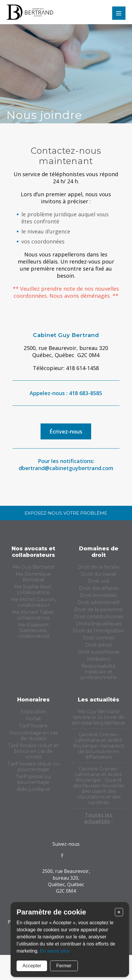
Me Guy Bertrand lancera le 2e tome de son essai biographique (99, 717)
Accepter (32, 966)
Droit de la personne (99, 610)
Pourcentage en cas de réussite (33, 736)
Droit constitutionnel (99, 617)
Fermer (64, 966)
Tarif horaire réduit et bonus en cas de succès (33, 751)
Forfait (33, 719)
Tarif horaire (33, 726)
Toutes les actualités (99, 818)
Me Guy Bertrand (33, 567)
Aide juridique (33, 789)
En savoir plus (55, 951)
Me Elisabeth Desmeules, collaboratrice (33, 630)
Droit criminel (99, 638)
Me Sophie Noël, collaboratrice (33, 590)
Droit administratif (99, 602)
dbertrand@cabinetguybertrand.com (66, 468)
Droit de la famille (99, 567)
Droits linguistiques (99, 624)
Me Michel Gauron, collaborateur (33, 602)
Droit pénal (99, 645)
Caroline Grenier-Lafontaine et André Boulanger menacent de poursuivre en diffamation (99, 746)
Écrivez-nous (66, 431)
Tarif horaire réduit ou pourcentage (33, 767)
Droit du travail (99, 574)
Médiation (99, 659)
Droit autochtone (99, 652)
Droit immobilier (99, 595)
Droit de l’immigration (99, 631)
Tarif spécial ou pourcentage (33, 779)
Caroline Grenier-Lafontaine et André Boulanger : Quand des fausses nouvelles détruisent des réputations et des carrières (99, 786)
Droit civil (99, 581)
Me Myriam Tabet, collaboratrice (33, 615)
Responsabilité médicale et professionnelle (99, 672)
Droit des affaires (99, 588)
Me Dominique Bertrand (33, 577)
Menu (119, 13)
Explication (33, 712)
